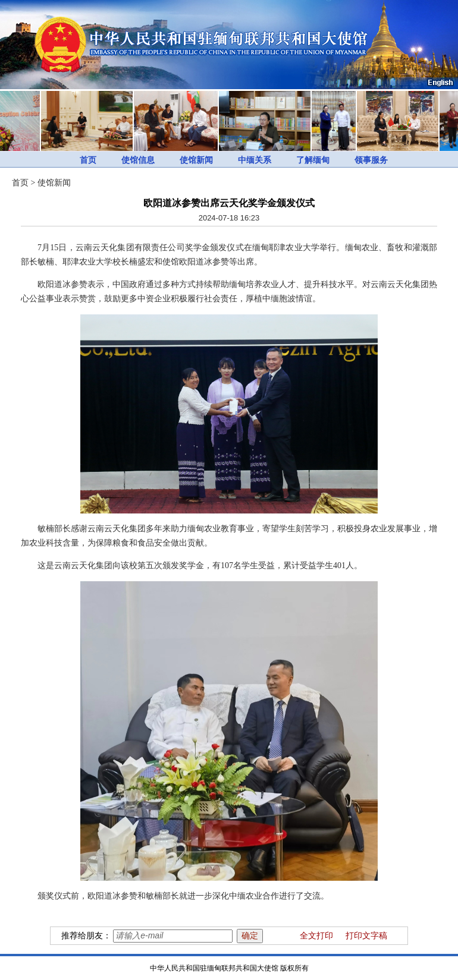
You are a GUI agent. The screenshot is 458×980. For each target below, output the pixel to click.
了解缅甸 (313, 160)
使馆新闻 (196, 160)
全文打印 (316, 936)
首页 (88, 160)
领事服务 (371, 160)
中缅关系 (255, 160)
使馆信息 (138, 160)
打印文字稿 (366, 936)
